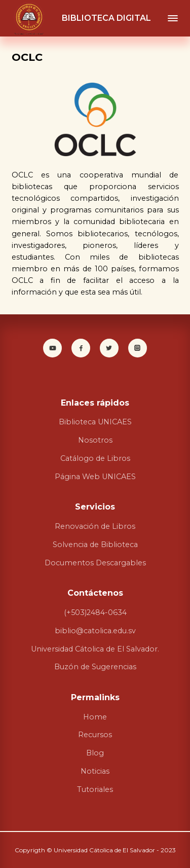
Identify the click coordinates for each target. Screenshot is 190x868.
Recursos (95, 735)
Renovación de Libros (95, 526)
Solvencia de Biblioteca (95, 545)
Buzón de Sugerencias (95, 667)
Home (95, 717)
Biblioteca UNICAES (95, 422)
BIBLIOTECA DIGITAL (106, 18)
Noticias (95, 771)
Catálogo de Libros (95, 458)
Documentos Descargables (95, 563)
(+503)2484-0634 (95, 612)
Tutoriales (95, 789)
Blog (95, 753)
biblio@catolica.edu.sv (95, 631)
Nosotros (95, 440)
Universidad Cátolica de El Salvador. (95, 649)
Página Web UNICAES (95, 477)
